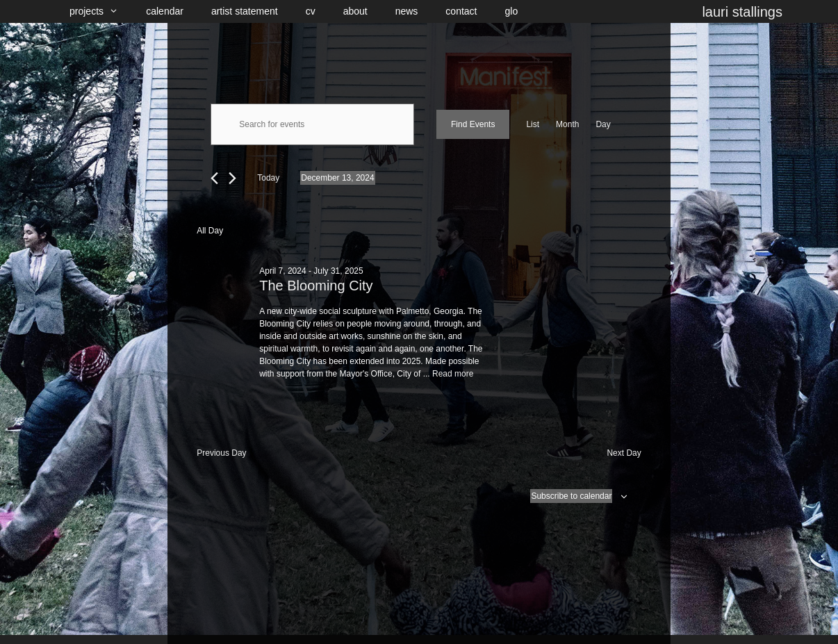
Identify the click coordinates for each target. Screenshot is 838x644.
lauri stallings (742, 12)
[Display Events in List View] (533, 124)
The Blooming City (316, 286)
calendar (165, 11)
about (355, 11)
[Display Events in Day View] (603, 124)
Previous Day (221, 453)
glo (512, 11)
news (407, 11)
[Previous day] (214, 178)
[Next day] (232, 178)
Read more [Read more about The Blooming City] (453, 374)
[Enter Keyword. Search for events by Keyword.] (312, 124)
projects (101, 11)
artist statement (245, 11)
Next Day (624, 453)
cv (311, 11)
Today (268, 178)
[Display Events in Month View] (567, 124)
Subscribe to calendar (571, 496)
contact (461, 11)
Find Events (473, 124)
